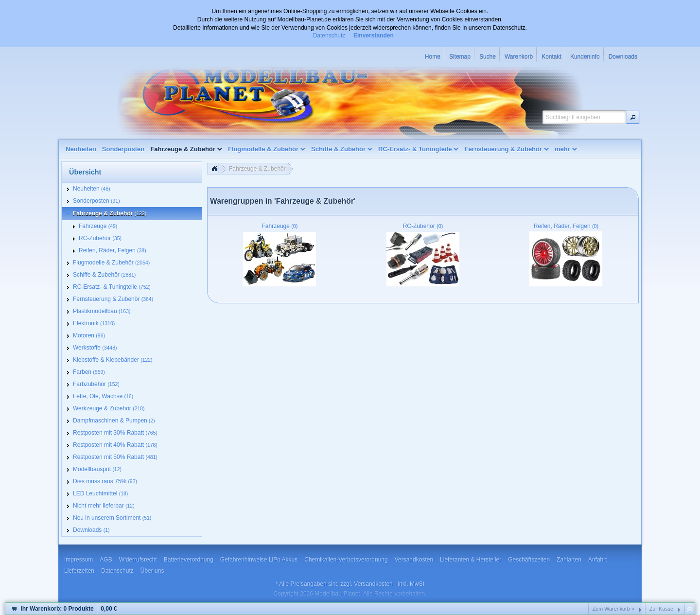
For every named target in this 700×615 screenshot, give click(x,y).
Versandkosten (373, 584)
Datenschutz (329, 35)
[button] (633, 117)
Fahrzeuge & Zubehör (257, 169)
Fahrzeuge (280, 226)
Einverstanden (374, 35)
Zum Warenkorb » (613, 609)
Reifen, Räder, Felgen (566, 226)
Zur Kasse (661, 609)
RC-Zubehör (423, 226)
